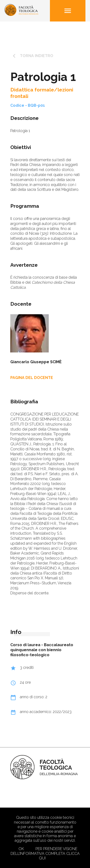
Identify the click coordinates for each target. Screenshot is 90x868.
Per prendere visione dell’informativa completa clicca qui (45, 853)
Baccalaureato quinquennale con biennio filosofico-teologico (42, 650)
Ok (21, 849)
